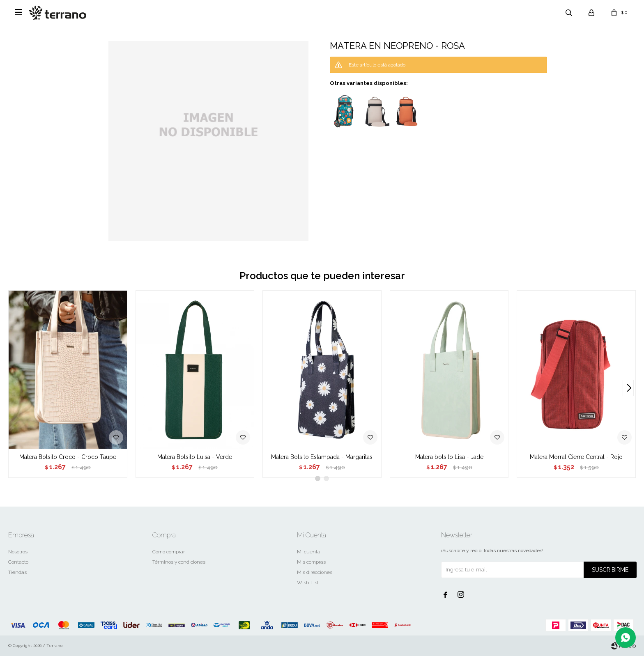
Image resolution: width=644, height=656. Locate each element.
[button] (628, 388)
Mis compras (311, 562)
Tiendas (17, 572)
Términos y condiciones (179, 562)
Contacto (18, 562)
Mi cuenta (309, 552)
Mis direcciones (315, 572)
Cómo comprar (169, 552)
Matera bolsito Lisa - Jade (449, 457)
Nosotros (18, 552)
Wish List (308, 583)
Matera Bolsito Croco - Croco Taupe (68, 457)
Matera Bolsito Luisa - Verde (195, 457)
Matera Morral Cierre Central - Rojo (576, 457)
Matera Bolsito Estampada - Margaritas (322, 457)
